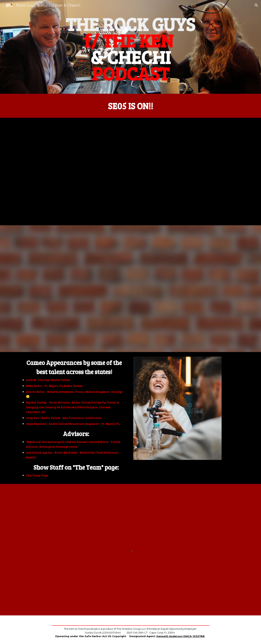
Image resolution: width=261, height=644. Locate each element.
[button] (256, 5)
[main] (130, 47)
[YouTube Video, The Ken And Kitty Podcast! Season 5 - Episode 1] (131, 171)
